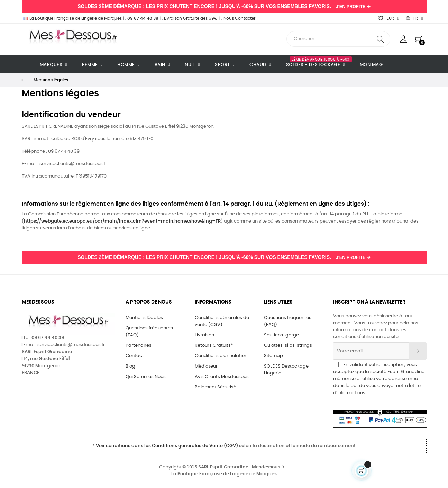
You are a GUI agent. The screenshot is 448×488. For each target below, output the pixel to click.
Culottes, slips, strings (288, 346)
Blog (130, 366)
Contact (135, 356)
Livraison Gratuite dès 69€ (190, 18)
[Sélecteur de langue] (414, 18)
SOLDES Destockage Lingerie (286, 370)
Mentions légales (144, 318)
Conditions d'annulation (221, 356)
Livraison (204, 335)
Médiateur (206, 366)
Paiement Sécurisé (216, 387)
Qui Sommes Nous (146, 377)
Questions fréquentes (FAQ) (149, 332)
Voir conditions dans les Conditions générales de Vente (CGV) (167, 446)
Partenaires (139, 346)
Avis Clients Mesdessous (222, 377)
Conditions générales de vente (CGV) (222, 321)
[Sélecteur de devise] (388, 18)
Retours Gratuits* (214, 346)
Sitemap (273, 356)
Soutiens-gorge (281, 335)
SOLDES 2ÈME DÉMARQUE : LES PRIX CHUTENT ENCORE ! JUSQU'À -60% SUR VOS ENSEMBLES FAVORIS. (224, 6)
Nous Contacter (238, 18)
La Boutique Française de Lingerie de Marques (72, 18)
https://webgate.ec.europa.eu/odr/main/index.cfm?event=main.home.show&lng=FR (122, 221)
